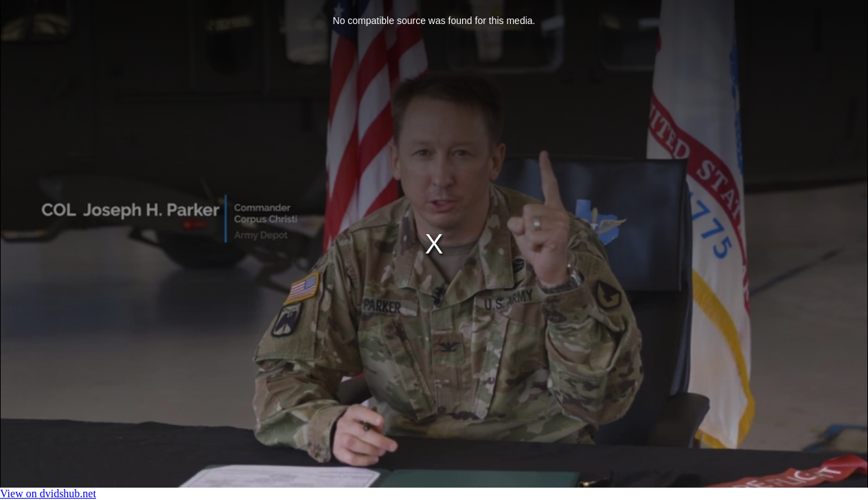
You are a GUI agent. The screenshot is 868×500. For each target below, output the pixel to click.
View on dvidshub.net (48, 493)
